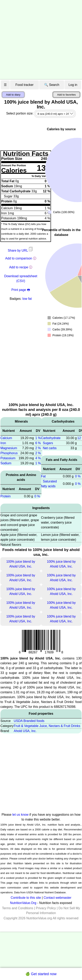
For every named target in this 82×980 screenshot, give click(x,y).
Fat (43, 476)
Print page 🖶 (21, 290)
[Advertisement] (38, 40)
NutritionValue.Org (23, 903)
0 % (37, 496)
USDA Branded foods (29, 721)
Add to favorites (66, 95)
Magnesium (9, 448)
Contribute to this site (26, 898)
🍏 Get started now (41, 974)
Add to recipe (19, 267)
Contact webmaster (57, 898)
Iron (3, 443)
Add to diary (13, 95)
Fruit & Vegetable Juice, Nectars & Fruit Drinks (47, 726)
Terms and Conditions (18, 908)
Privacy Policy (46, 908)
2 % (38, 448)
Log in (73, 85)
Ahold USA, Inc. (25, 731)
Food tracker (25, 85)
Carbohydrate (51, 438)
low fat (27, 299)
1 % (38, 438)
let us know (20, 815)
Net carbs (50, 448)
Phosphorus (9, 453)
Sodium (6, 463)
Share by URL (21, 250)
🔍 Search (52, 85)
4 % (38, 458)
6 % (38, 443)
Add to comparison (19, 258)
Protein (6, 496)
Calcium (6, 438)
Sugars (48, 443)
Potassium (8, 458)
